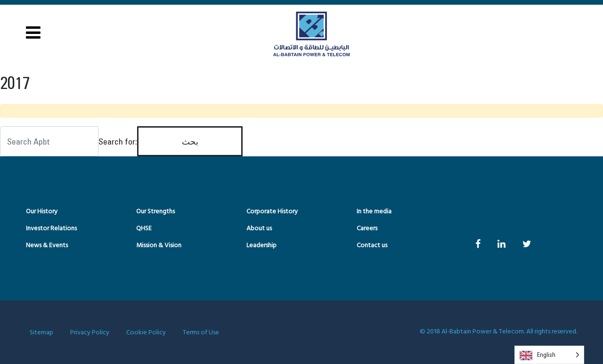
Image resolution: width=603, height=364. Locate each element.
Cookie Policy (146, 333)
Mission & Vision (159, 246)
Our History (42, 212)
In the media (374, 212)
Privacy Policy (90, 333)
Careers (367, 229)
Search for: (118, 141)
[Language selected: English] (549, 355)
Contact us (372, 246)
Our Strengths (155, 212)
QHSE (144, 229)
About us (259, 229)
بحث (190, 141)
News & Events (47, 246)
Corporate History (272, 212)
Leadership (261, 246)
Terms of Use (201, 333)
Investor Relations (51, 229)
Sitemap (41, 333)
